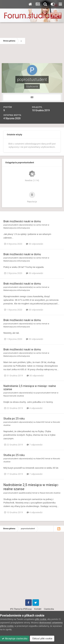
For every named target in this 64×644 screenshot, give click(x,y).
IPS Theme (15, 609)
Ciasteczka (49, 609)
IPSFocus (27, 609)
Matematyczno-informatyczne (17, 228)
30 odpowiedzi (34, 244)
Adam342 (40, 422)
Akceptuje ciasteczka (15, 639)
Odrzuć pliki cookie (42, 639)
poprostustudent (11, 225)
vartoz (39, 225)
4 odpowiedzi (35, 408)
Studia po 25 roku (14, 419)
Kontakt (38, 609)
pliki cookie (41, 619)
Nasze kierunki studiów (14, 396)
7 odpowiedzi (35, 445)
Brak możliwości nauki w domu (22, 221)
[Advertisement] (45, 41)
